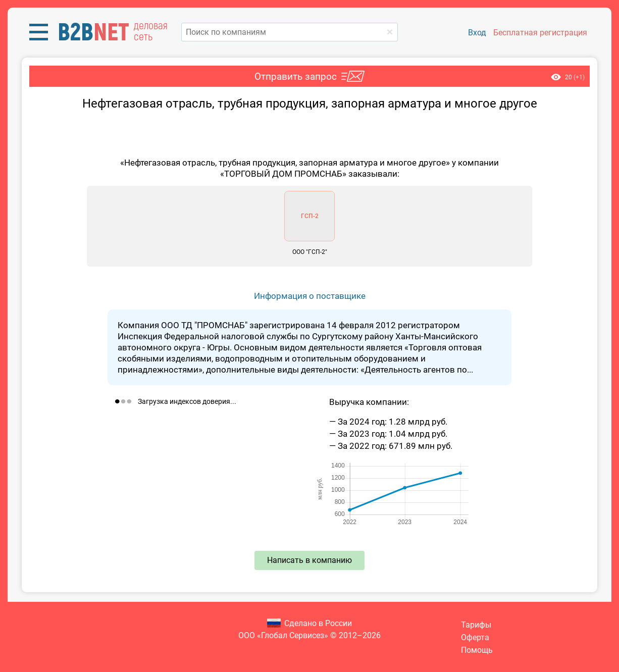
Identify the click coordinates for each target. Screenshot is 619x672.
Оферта (475, 637)
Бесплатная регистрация (540, 33)
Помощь (477, 650)
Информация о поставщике (310, 296)
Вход (477, 33)
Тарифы (476, 625)
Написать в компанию (310, 560)
